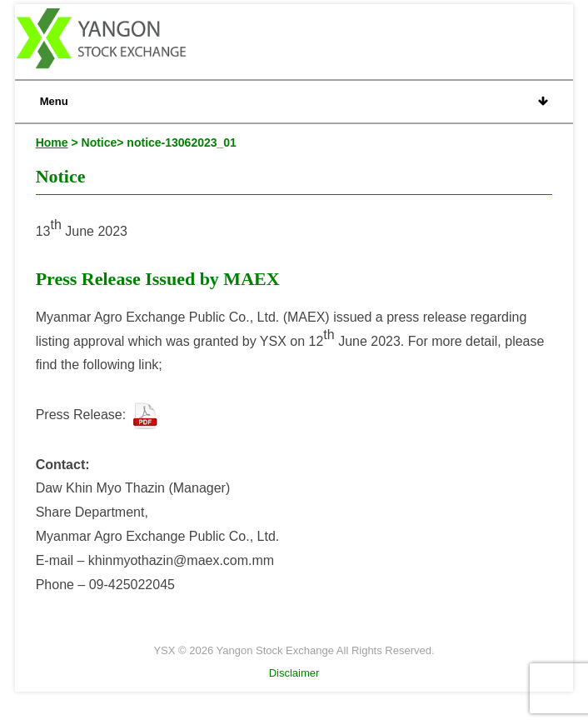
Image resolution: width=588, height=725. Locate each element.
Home (52, 142)
